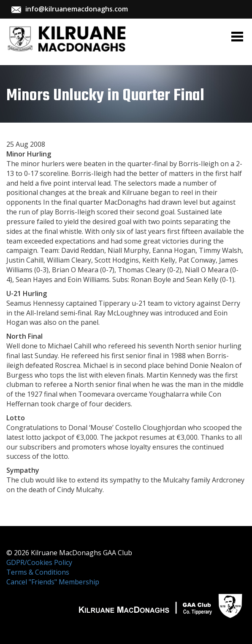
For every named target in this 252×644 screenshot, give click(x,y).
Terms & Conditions (38, 572)
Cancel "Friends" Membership (53, 582)
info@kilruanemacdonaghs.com (77, 9)
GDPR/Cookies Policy (39, 562)
